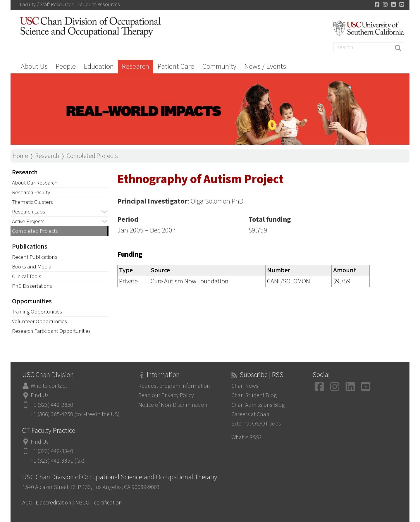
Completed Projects (92, 156)
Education (99, 66)
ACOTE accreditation (47, 503)
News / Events (265, 66)
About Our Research (35, 183)
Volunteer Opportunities (39, 321)
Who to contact (49, 386)
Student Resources (99, 5)
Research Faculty (31, 192)
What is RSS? (246, 437)
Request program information (174, 386)
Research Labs (29, 212)
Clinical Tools (27, 276)
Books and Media (32, 267)
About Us (34, 66)
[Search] (369, 47)
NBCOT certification (99, 503)
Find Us (40, 395)
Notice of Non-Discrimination (173, 405)
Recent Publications (35, 257)
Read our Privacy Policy (166, 395)
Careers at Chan (250, 414)
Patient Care (176, 66)
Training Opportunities (37, 312)
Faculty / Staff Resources (47, 5)
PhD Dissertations (32, 286)
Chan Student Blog (254, 395)
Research (135, 66)
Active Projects (28, 221)
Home (20, 156)
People (66, 66)
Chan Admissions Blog (258, 405)
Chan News (245, 386)
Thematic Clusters (32, 202)
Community (219, 66)
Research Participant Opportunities (51, 331)
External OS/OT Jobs (256, 424)
